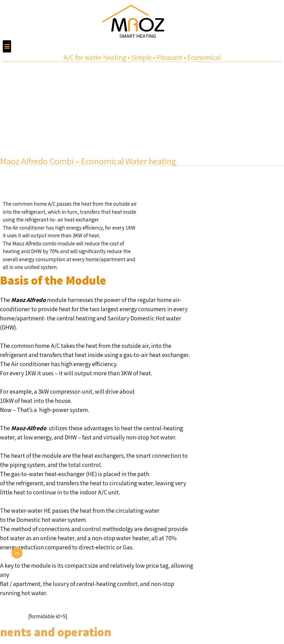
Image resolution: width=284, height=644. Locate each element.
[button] (7, 46)
